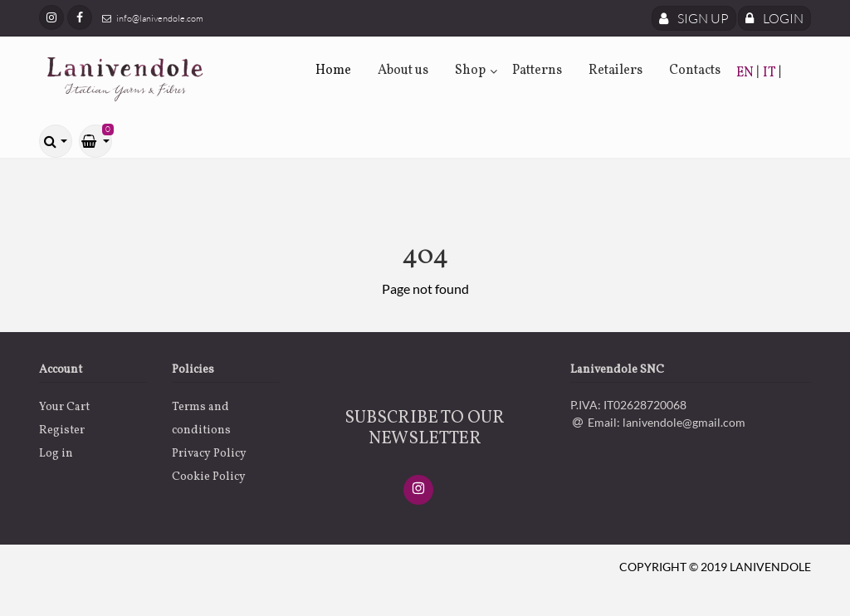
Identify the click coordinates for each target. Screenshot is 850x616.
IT (771, 73)
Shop (470, 71)
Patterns (537, 71)
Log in (56, 454)
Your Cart (64, 407)
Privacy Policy (209, 454)
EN (746, 73)
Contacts (695, 71)
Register (62, 430)
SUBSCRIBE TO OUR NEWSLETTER (425, 428)
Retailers (616, 71)
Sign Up (694, 18)
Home (333, 71)
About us (403, 71)
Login (774, 18)
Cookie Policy (209, 477)
